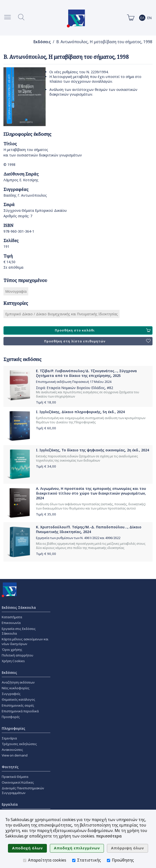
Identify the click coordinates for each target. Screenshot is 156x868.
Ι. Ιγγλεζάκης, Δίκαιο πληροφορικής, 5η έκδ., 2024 (80, 412)
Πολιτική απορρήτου (17, 655)
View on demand (15, 755)
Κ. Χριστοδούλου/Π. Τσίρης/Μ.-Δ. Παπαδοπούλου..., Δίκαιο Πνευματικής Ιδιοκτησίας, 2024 (89, 529)
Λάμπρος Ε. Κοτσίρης (21, 180)
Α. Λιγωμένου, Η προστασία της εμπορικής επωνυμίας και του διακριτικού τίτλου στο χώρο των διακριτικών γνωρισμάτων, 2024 (91, 493)
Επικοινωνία (11, 623)
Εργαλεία (10, 804)
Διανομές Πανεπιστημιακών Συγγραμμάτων (23, 790)
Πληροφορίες (14, 728)
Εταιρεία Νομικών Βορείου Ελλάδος (76, 388)
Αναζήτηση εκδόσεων (18, 682)
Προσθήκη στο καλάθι (103, 330)
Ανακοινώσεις (12, 750)
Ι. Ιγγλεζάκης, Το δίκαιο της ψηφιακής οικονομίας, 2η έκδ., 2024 (93, 450)
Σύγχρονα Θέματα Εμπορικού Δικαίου (35, 210)
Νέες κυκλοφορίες (16, 688)
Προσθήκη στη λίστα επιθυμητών (97, 341)
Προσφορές (11, 717)
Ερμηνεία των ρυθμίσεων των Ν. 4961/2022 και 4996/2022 (78, 538)
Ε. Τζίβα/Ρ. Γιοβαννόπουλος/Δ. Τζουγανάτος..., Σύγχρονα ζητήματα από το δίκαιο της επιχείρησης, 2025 (86, 373)
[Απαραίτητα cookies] (25, 860)
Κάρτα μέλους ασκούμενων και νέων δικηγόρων (25, 641)
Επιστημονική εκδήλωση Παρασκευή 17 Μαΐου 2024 (74, 382)
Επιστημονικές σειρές (18, 705)
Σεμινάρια (9, 738)
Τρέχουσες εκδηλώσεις (19, 744)
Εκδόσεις (42, 42)
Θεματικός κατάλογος (18, 699)
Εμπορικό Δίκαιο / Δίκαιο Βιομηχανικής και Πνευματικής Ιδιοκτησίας (62, 314)
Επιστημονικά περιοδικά (20, 711)
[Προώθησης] (109, 860)
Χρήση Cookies (13, 661)
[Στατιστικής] (74, 860)
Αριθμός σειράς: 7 (18, 216)
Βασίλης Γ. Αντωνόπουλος (25, 195)
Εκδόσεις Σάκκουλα (19, 607)
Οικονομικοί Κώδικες (18, 782)
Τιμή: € (46, 402)
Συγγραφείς (11, 694)
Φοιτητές (10, 767)
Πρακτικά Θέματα (15, 777)
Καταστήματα (12, 617)
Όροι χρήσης (12, 650)
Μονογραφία (16, 291)
